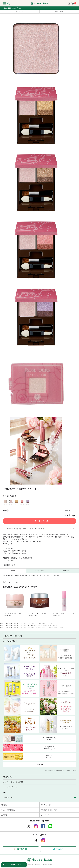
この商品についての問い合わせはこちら (16, 529)
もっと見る (40, 765)
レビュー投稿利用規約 (8, 810)
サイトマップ (45, 815)
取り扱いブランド (9, 777)
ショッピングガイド (10, 787)
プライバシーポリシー (48, 805)
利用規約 (4, 805)
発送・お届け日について (37, 529)
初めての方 (20, 12)
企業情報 (4, 815)
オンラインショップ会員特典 (13, 782)
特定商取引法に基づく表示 (49, 810)
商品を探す (59, 12)
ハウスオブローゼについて (13, 636)
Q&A (5, 792)
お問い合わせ (8, 797)
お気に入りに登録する (75, 511)
